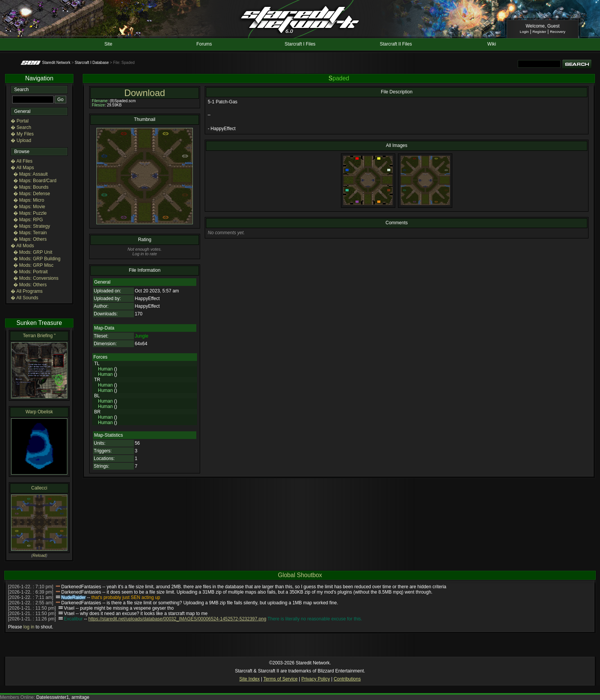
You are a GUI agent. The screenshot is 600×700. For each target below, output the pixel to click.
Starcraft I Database (92, 63)
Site (108, 44)
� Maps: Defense (32, 194)
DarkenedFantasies (81, 587)
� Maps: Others (30, 239)
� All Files (22, 161)
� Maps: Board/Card (35, 181)
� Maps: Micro (29, 200)
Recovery (558, 32)
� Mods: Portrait (31, 272)
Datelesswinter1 (53, 697)
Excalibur (73, 619)
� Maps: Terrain (30, 233)
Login (524, 32)
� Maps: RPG (28, 220)
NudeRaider (73, 597)
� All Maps (22, 168)
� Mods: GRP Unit (33, 252)
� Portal (20, 121)
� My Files (22, 134)
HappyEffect (147, 299)
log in (29, 627)
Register (540, 32)
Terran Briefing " (39, 336)
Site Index (249, 679)
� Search (21, 127)
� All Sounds (24, 298)
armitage (81, 697)
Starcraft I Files (300, 44)
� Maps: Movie (29, 207)
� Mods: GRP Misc (33, 265)
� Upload (21, 140)
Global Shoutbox (300, 575)
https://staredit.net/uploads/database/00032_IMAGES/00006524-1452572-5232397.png (177, 619)
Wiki (492, 44)
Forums (204, 44)
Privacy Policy (315, 679)
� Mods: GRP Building (37, 259)
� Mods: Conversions (36, 278)
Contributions (347, 679)
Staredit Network (56, 63)
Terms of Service (280, 679)
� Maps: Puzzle (30, 213)
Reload (39, 555)
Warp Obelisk (39, 412)
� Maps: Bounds (31, 187)
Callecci (39, 488)
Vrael (69, 608)
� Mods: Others (30, 285)
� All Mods (22, 246)
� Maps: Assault (31, 174)
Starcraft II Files (396, 44)
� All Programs (27, 291)
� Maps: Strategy (32, 226)
